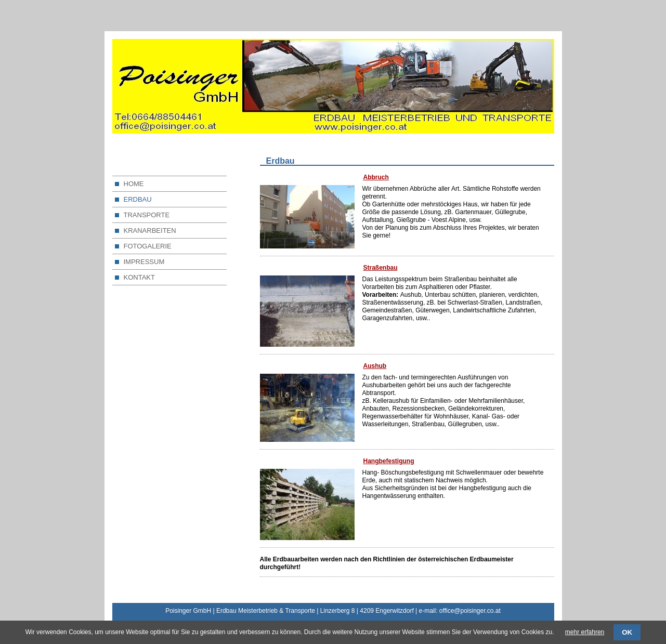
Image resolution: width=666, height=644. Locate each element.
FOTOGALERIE (148, 246)
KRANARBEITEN (150, 231)
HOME (134, 184)
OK (627, 632)
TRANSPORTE (147, 215)
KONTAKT (139, 277)
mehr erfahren (585, 632)
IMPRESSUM (144, 262)
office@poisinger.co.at (470, 611)
